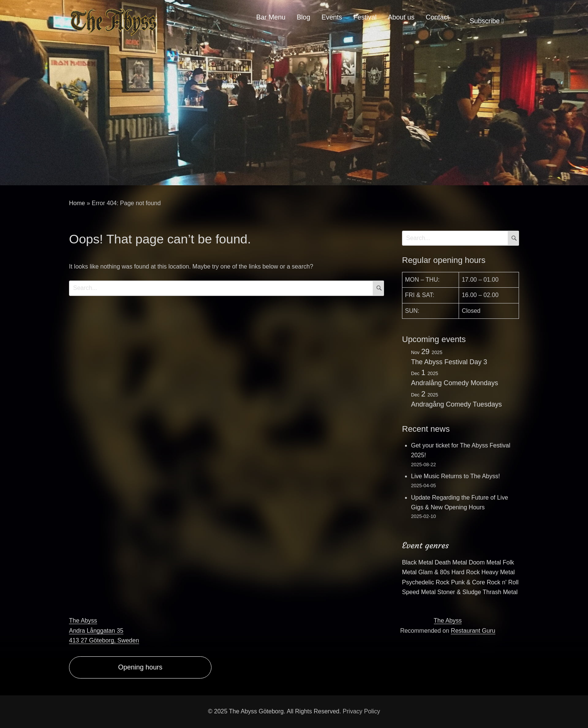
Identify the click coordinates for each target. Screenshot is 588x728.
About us (401, 17)
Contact (437, 17)
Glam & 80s (434, 572)
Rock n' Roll (503, 582)
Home (77, 203)
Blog (303, 17)
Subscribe (487, 21)
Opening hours (140, 667)
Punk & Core (468, 582)
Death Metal (451, 562)
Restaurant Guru (473, 631)
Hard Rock (466, 572)
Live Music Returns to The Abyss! (455, 476)
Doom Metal (485, 562)
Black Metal (418, 562)
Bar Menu (271, 17)
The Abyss (448, 621)
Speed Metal (419, 592)
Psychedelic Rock (426, 582)
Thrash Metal (500, 592)
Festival (365, 17)
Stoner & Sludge (459, 592)
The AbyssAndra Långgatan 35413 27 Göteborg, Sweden (104, 630)
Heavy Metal (498, 572)
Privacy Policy (361, 711)
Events (332, 17)
